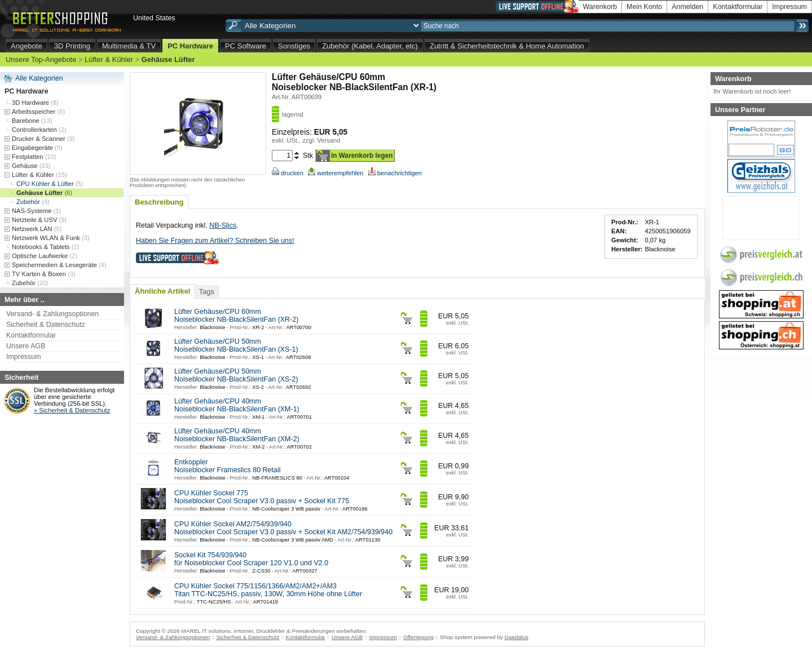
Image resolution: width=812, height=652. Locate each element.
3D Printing (72, 46)
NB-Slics (223, 225)
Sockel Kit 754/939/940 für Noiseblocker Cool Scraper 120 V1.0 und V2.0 (251, 559)
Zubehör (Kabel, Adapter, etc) (370, 46)
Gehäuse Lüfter (168, 59)
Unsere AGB (26, 346)
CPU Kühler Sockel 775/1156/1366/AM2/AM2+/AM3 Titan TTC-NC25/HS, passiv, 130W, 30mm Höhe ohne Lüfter (268, 590)
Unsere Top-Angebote (41, 59)
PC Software (246, 46)
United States (154, 18)
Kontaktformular (738, 7)
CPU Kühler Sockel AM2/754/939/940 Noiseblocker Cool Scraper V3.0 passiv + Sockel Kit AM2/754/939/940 (283, 528)
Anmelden (687, 7)
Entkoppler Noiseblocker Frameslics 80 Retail (227, 466)
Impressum (789, 7)
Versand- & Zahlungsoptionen (52, 314)
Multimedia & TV (129, 46)
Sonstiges (294, 46)
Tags (206, 292)
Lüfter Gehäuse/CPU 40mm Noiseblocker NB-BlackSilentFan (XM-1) (237, 405)
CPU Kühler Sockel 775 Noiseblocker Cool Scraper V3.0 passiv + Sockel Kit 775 (262, 497)
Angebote (27, 46)
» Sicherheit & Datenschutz (72, 410)
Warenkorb (600, 7)
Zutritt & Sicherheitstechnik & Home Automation (507, 46)
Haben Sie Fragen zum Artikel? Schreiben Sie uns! (215, 241)
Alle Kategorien (39, 78)
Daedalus (517, 637)
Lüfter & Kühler (109, 59)
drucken (288, 173)
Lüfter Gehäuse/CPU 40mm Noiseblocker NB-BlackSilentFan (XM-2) (237, 435)
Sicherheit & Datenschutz (46, 325)
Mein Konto (644, 7)
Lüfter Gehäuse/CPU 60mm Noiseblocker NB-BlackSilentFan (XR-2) (236, 316)
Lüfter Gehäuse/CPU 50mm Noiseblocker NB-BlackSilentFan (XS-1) (236, 345)
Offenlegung (418, 637)
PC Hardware (190, 46)
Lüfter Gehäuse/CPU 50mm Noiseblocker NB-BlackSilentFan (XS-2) (236, 375)
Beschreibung (159, 202)
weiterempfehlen (336, 173)
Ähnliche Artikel (162, 291)
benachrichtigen (395, 173)
